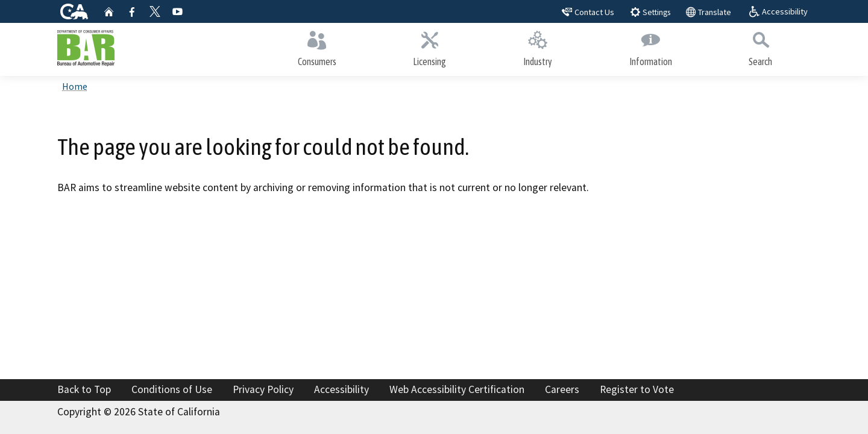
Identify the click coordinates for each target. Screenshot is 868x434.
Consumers (317, 47)
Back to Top (84, 389)
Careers (562, 389)
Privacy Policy (263, 389)
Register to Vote (637, 389)
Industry (538, 47)
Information (651, 47)
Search (760, 47)
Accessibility (341, 389)
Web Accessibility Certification (457, 389)
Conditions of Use (172, 389)
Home (75, 86)
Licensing (430, 47)
